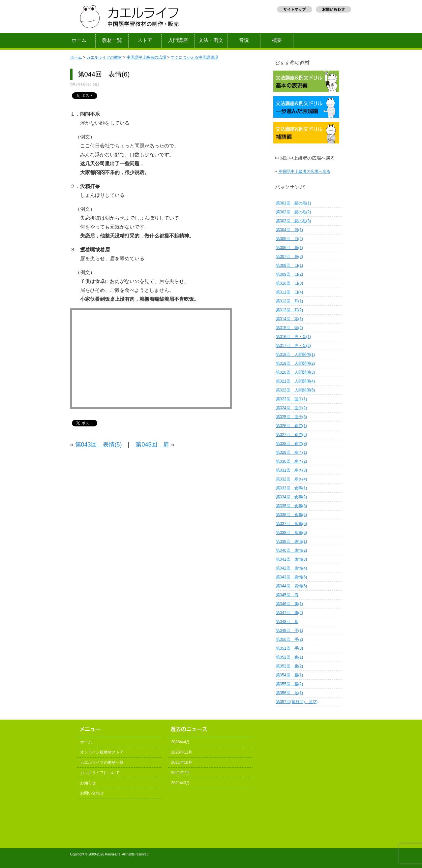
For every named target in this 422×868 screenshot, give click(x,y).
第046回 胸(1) (290, 604)
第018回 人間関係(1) (296, 355)
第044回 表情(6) (292, 586)
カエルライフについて (100, 773)
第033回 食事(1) (292, 488)
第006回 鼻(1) (290, 248)
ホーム (79, 40)
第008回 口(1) (290, 265)
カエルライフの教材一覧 (102, 762)
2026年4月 (181, 742)
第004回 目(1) (290, 230)
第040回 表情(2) (292, 550)
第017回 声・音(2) (294, 346)
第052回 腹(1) (290, 657)
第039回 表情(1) (292, 542)
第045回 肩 (152, 445)
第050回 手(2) (290, 639)
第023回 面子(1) (292, 399)
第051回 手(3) (290, 648)
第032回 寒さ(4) (292, 479)
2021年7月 (181, 773)
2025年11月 (182, 752)
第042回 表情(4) (292, 568)
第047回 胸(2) (290, 613)
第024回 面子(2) (292, 408)
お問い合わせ (92, 793)
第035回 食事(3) (292, 506)
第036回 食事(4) (292, 515)
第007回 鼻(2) (290, 257)
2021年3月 (181, 783)
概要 (277, 40)
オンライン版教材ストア (102, 752)
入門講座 (178, 40)
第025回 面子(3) (292, 417)
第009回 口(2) (290, 274)
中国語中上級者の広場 (146, 57)
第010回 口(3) (290, 283)
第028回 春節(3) (292, 444)
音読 (244, 40)
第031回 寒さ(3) (292, 470)
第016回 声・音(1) (294, 337)
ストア (145, 40)
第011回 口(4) (290, 292)
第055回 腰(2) (290, 684)
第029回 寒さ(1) (292, 452)
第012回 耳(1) (290, 301)
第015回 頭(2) (290, 328)
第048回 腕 (287, 622)
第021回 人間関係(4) (296, 381)
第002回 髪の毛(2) (294, 212)
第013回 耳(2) (290, 310)
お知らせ (88, 783)
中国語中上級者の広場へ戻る (304, 171)
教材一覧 (112, 40)
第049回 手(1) (290, 631)
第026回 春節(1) (292, 426)
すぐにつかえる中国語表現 (195, 57)
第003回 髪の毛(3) (294, 221)
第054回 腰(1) (290, 675)
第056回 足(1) (290, 693)
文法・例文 (211, 40)
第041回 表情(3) (292, 559)
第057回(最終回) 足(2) (297, 702)
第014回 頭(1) (290, 319)
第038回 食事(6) (292, 533)
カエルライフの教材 (104, 57)
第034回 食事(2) (292, 497)
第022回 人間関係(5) (296, 390)
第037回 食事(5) (292, 524)
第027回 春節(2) (292, 435)
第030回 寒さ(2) (292, 461)
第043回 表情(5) (99, 445)
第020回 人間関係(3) (296, 372)
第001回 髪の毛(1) (294, 203)
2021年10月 (182, 762)
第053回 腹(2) (290, 666)
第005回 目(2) (290, 239)
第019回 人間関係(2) (296, 363)
